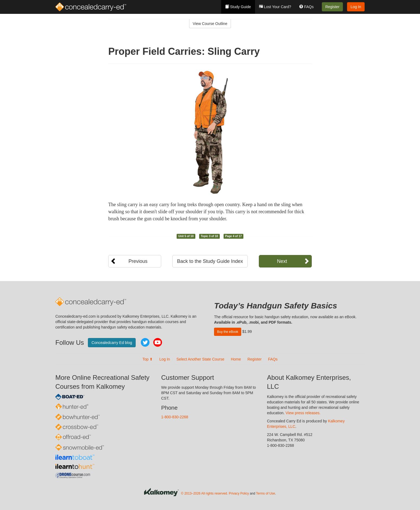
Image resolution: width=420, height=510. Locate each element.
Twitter (145, 342)
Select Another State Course (200, 359)
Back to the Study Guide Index (210, 261)
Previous (138, 261)
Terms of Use (266, 493)
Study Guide (238, 7)
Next (282, 261)
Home (236, 359)
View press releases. (303, 413)
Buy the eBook (228, 332)
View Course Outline (210, 24)
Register (332, 7)
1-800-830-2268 (175, 417)
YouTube (158, 342)
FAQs (306, 7)
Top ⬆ (148, 359)
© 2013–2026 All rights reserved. (204, 493)
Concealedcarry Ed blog (112, 343)
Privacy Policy (239, 493)
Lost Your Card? (275, 7)
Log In (356, 7)
